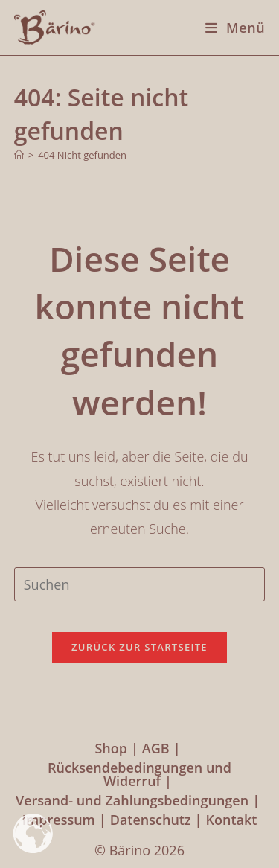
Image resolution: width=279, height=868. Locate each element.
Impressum (59, 820)
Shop (111, 748)
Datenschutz (151, 820)
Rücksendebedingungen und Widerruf (139, 774)
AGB (156, 748)
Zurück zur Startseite (139, 647)
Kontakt (231, 820)
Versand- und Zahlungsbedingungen (132, 800)
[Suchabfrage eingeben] (140, 584)
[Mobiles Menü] (230, 28)
